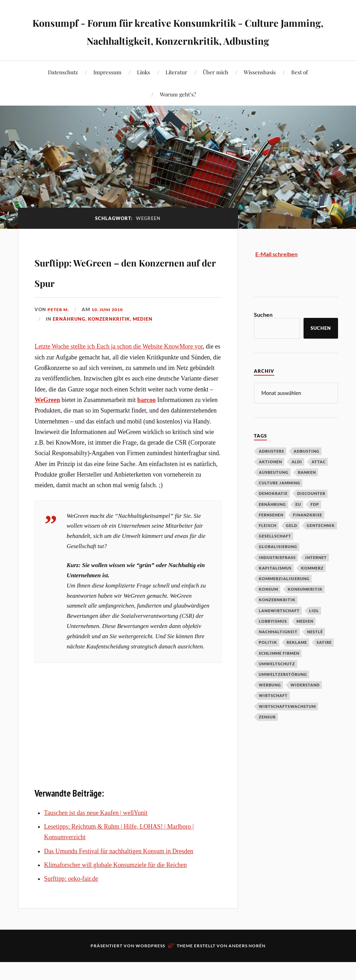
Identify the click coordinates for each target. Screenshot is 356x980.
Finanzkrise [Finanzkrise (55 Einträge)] (308, 532)
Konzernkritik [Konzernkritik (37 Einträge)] (277, 617)
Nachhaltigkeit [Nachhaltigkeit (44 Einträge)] (278, 649)
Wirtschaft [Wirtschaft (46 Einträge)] (273, 713)
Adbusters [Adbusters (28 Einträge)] (271, 469)
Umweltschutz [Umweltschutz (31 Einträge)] (277, 681)
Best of (299, 90)
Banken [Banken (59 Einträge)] (307, 490)
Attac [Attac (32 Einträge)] (319, 479)
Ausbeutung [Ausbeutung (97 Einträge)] (274, 490)
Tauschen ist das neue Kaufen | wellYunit (96, 831)
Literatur (176, 90)
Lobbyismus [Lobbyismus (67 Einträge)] (273, 639)
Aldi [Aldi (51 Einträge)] (297, 479)
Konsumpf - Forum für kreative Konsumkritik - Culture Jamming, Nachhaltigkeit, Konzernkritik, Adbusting (178, 39)
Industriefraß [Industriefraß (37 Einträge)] (277, 575)
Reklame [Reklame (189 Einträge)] (297, 660)
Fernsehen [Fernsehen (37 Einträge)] (271, 532)
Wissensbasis (260, 90)
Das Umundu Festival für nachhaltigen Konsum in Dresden (119, 869)
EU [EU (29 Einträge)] (298, 522)
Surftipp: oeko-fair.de (71, 897)
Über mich (216, 90)
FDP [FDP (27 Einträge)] (315, 522)
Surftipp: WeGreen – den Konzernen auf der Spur (123, 288)
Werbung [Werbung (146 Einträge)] (270, 702)
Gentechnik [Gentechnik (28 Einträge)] (321, 543)
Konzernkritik (109, 337)
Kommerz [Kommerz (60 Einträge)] (312, 586)
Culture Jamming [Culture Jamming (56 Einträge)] (280, 500)
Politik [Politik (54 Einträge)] (268, 660)
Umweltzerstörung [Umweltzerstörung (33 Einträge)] (283, 692)
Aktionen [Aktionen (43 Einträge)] (270, 479)
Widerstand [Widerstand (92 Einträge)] (305, 702)
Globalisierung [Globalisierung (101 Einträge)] (278, 564)
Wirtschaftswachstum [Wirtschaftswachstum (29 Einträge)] (287, 724)
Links (143, 90)
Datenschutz (63, 90)
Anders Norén (247, 964)
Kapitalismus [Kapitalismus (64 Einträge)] (275, 586)
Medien (143, 337)
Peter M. (59, 327)
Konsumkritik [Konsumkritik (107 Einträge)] (305, 607)
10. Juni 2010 (110, 327)
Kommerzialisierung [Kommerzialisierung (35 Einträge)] (284, 596)
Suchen (263, 332)
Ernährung (69, 337)
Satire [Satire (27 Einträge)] (324, 660)
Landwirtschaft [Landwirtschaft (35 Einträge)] (279, 628)
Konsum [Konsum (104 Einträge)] (268, 607)
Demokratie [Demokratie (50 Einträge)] (273, 511)
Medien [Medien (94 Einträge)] (305, 639)
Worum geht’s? (178, 112)
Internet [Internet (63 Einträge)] (316, 575)
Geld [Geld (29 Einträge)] (292, 543)
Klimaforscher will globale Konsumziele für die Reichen (115, 883)
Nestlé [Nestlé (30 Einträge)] (315, 649)
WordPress (150, 964)
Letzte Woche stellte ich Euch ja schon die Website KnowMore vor (118, 364)
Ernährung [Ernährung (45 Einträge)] (272, 522)
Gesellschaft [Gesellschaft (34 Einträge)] (275, 554)
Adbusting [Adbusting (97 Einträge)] (307, 469)
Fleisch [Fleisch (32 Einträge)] (268, 543)
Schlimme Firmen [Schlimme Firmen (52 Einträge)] (279, 671)
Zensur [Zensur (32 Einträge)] (267, 734)
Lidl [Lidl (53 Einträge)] (314, 628)
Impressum (107, 90)
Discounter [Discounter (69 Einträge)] (311, 511)
